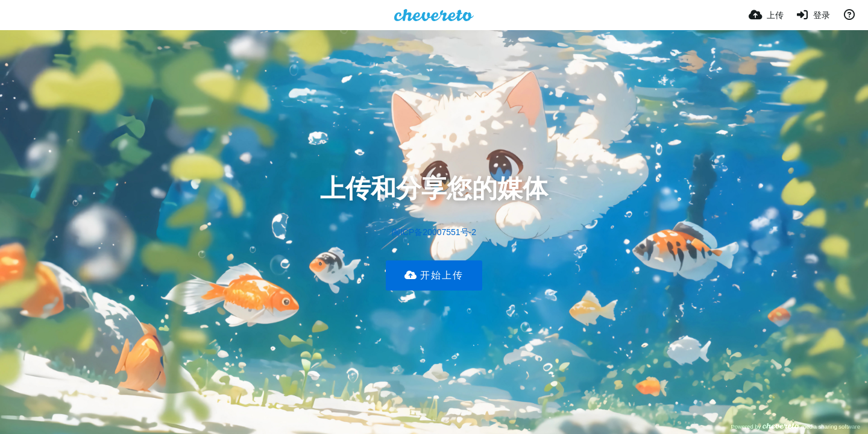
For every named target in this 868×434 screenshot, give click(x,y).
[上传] (766, 15)
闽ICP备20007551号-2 (434, 232)
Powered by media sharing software (795, 426)
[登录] (813, 15)
